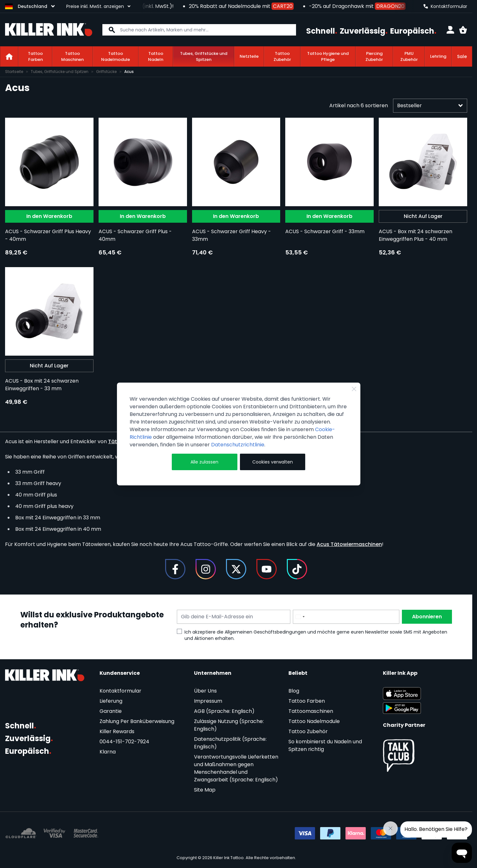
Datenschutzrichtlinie (238, 445)
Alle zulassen (204, 462)
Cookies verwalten (273, 462)
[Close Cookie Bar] (354, 389)
